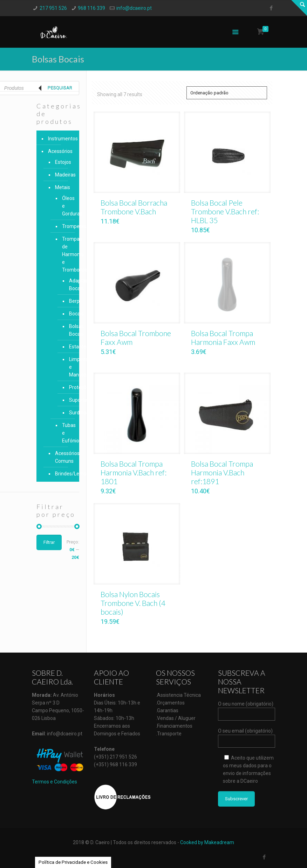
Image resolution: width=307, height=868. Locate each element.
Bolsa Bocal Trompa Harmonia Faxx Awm (223, 338)
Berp (69, 301)
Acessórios (60, 151)
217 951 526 (53, 8)
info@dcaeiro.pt (134, 8)
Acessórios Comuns (64, 457)
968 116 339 (91, 8)
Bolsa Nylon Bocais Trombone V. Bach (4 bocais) (133, 603)
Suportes (69, 400)
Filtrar (49, 542)
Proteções (69, 387)
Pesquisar (60, 88)
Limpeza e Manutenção (69, 367)
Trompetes (65, 226)
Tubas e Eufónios (65, 433)
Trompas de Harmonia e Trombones (65, 254)
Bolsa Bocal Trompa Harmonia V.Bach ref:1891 (222, 472)
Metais (63, 187)
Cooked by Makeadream (207, 842)
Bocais (69, 314)
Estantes (69, 347)
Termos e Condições (54, 782)
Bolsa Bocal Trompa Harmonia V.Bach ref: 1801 (134, 472)
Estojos (63, 162)
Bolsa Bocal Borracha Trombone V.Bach (134, 207)
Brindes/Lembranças (64, 474)
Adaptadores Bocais (69, 285)
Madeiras (64, 175)
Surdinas (69, 413)
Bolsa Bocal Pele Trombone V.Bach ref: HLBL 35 (225, 211)
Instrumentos (62, 139)
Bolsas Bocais (69, 330)
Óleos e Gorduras (65, 206)
